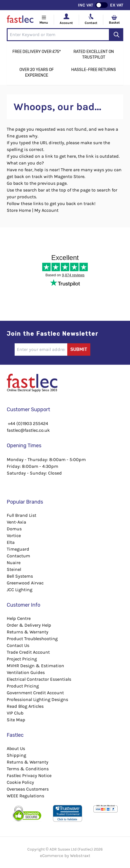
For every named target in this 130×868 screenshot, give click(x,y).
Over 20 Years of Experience (37, 73)
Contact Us (18, 645)
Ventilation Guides (26, 672)
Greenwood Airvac (25, 583)
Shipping (16, 755)
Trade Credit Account (28, 652)
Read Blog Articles (25, 706)
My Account (46, 210)
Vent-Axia (16, 522)
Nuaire (14, 563)
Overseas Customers (28, 789)
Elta (11, 542)
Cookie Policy (20, 782)
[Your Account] (66, 16)
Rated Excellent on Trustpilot (94, 54)
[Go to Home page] (20, 20)
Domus (14, 529)
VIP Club (15, 713)
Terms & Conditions (28, 769)
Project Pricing (22, 659)
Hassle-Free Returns (94, 70)
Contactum (18, 556)
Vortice (14, 536)
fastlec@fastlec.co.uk (28, 430)
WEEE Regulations (25, 796)
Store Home (19, 210)
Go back (15, 183)
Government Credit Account (35, 693)
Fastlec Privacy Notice (29, 775)
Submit (79, 349)
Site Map (16, 720)
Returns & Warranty (28, 632)
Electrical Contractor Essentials (39, 679)
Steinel (14, 569)
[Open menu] (44, 20)
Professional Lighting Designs (37, 699)
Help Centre (19, 618)
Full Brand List (22, 515)
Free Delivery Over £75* (37, 52)
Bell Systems (20, 576)
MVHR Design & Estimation (35, 666)
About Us (16, 748)
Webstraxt (80, 856)
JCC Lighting (20, 590)
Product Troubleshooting (32, 639)
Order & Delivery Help (29, 625)
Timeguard (18, 549)
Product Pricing (23, 686)
